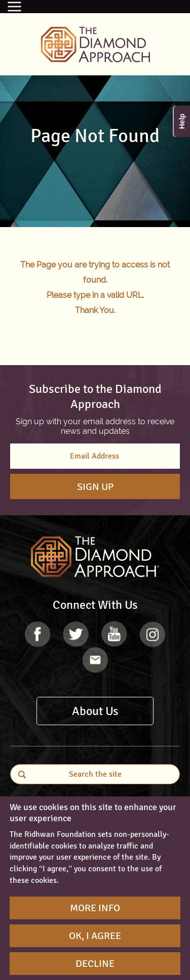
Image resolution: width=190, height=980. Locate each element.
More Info (95, 911)
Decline (95, 967)
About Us (95, 711)
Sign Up (95, 487)
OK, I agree (95, 939)
